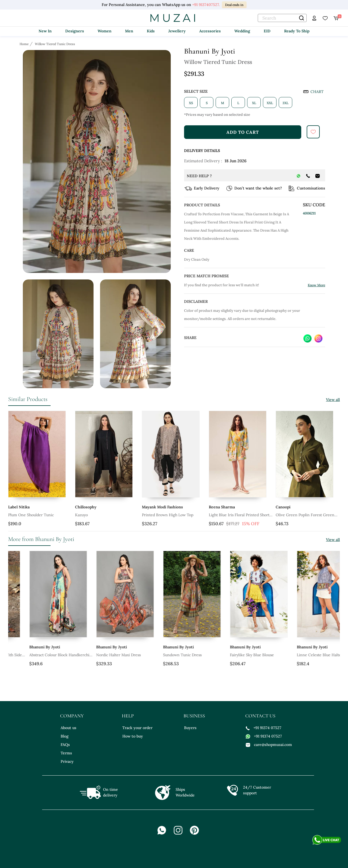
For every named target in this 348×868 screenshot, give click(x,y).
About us (69, 728)
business (194, 716)
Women (105, 31)
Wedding (242, 31)
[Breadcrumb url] (25, 44)
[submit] (313, 132)
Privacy (67, 761)
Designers (75, 31)
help (128, 716)
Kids (151, 31)
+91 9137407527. (206, 5)
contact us (260, 716)
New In (45, 31)
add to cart (243, 132)
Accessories (210, 31)
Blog (65, 736)
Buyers (190, 728)
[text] (282, 18)
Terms (66, 753)
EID (267, 31)
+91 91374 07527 (264, 728)
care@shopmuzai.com (269, 745)
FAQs (65, 745)
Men (129, 31)
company (72, 716)
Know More (316, 285)
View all (333, 400)
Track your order (137, 728)
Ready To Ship (297, 31)
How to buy (133, 736)
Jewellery (177, 31)
